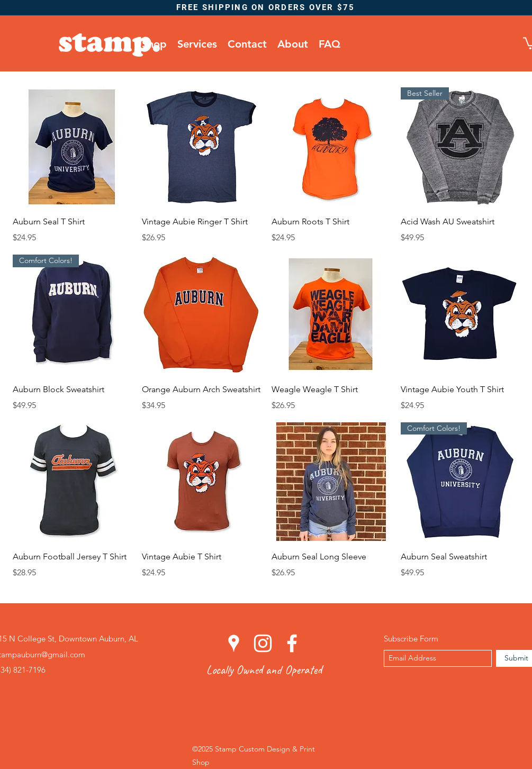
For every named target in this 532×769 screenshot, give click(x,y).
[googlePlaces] (234, 643)
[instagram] (263, 643)
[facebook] (292, 643)
